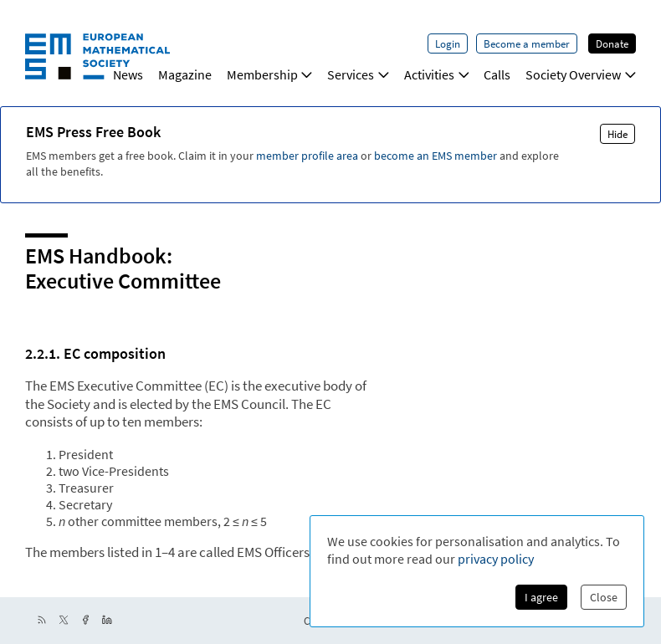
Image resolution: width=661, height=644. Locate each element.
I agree (541, 597)
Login (448, 43)
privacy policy (496, 559)
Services (358, 74)
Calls (497, 74)
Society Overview (581, 74)
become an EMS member (436, 156)
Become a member (527, 43)
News (128, 74)
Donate (612, 43)
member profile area (307, 156)
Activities (437, 74)
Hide (617, 134)
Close (604, 597)
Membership (270, 74)
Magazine (185, 74)
